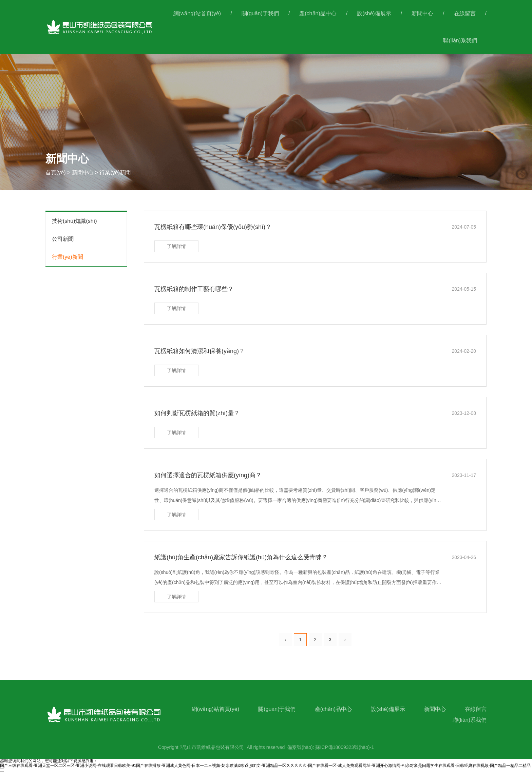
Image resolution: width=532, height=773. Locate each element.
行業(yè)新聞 (68, 257)
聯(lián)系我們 (460, 41)
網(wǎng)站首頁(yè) (197, 13)
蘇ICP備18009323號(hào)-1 (345, 747)
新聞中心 (422, 13)
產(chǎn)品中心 (318, 13)
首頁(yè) (56, 172)
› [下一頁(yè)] (345, 640)
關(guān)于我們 (260, 13)
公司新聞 (63, 239)
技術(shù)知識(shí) (74, 221)
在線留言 (465, 13)
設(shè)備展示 (374, 13)
